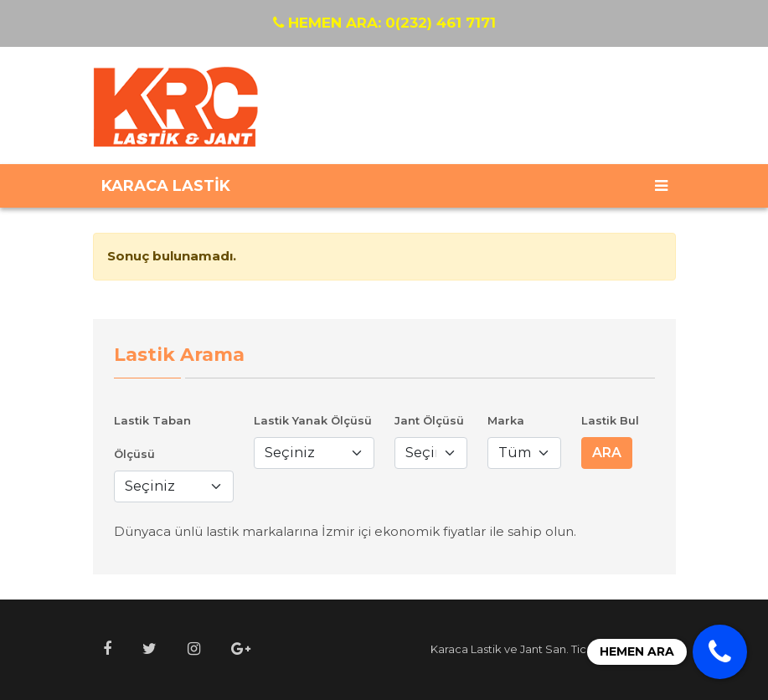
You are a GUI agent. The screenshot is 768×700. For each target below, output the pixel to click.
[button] (107, 649)
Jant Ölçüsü (429, 420)
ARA (607, 453)
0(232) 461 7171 (384, 23)
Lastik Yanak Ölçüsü (313, 420)
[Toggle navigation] (661, 186)
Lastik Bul (610, 420)
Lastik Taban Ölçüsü (152, 437)
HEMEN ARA (637, 651)
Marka (506, 420)
